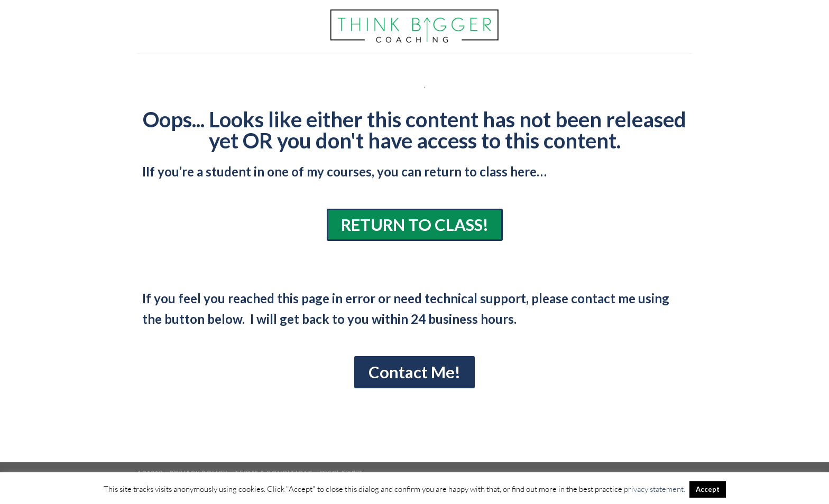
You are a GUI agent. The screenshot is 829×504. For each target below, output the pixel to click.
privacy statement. (655, 489)
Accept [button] (708, 489)
